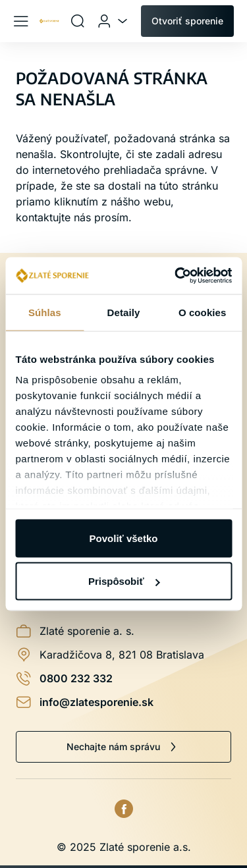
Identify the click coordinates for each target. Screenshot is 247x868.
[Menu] (21, 21)
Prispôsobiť (124, 581)
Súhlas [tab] (45, 312)
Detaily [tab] (124, 312)
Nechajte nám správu (113, 746)
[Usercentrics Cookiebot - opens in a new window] (176, 276)
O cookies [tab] (203, 312)
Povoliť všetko (124, 538)
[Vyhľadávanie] (78, 21)
